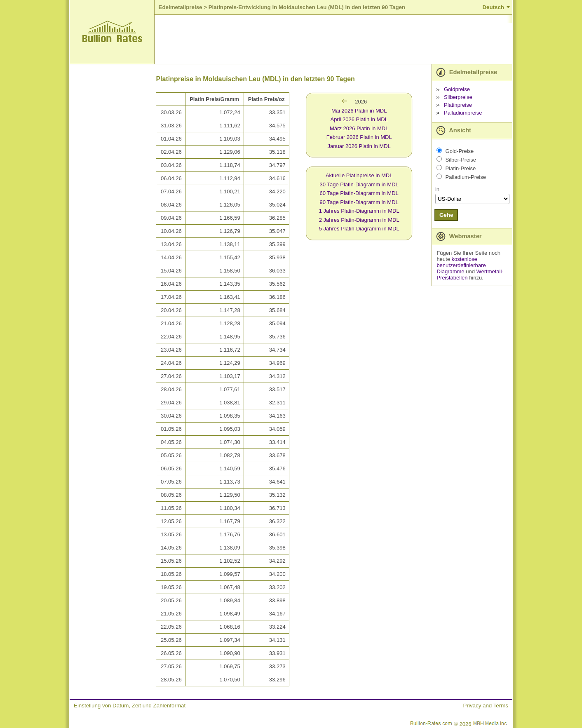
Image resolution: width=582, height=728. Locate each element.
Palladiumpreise (463, 113)
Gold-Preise (460, 151)
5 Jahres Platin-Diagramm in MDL (359, 229)
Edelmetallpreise (181, 7)
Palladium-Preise (466, 177)
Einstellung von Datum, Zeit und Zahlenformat (130, 706)
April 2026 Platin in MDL (359, 119)
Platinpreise (458, 105)
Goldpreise (457, 89)
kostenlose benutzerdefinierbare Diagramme (461, 265)
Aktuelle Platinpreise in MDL (359, 175)
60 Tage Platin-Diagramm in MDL (359, 193)
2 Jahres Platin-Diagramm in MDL (359, 220)
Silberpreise (458, 97)
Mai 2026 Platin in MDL (359, 111)
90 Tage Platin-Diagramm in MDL (359, 202)
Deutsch (493, 7)
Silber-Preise (461, 160)
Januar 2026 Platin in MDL (359, 146)
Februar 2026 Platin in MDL (359, 137)
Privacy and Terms (486, 706)
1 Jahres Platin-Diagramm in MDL (359, 211)
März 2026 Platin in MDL (359, 128)
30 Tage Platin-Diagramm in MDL (359, 184)
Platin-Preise (461, 168)
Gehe (446, 215)
